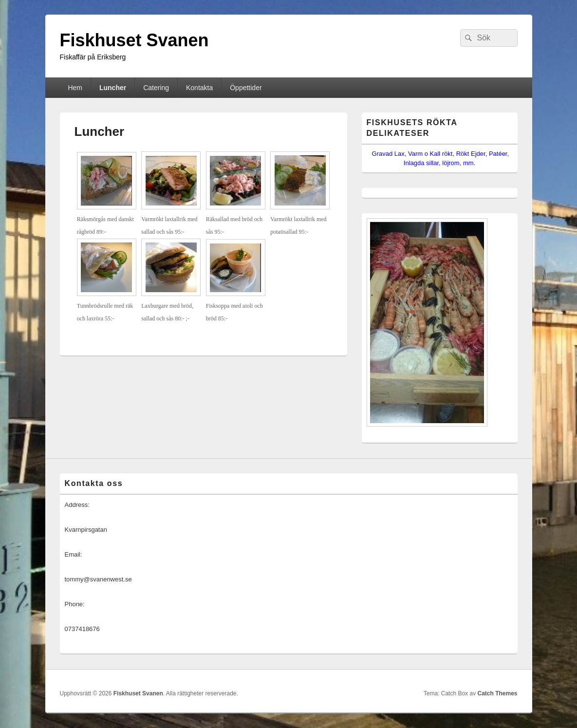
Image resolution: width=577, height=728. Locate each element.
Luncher (113, 88)
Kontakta (199, 88)
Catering (156, 88)
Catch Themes (497, 693)
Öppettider (246, 88)
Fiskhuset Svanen (134, 40)
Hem (75, 88)
